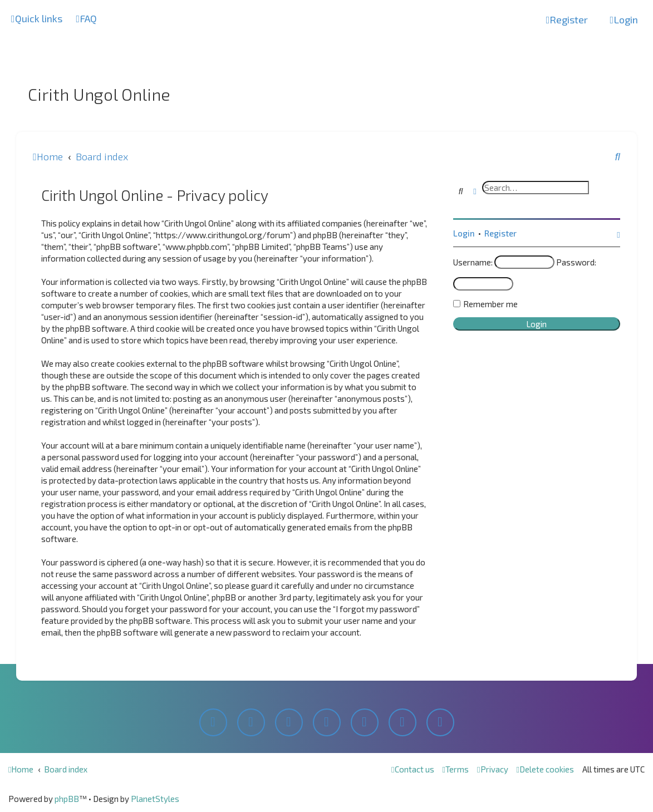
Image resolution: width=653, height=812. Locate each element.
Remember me (490, 304)
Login (464, 233)
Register (500, 233)
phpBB (67, 799)
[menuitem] (87, 19)
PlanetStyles (155, 799)
